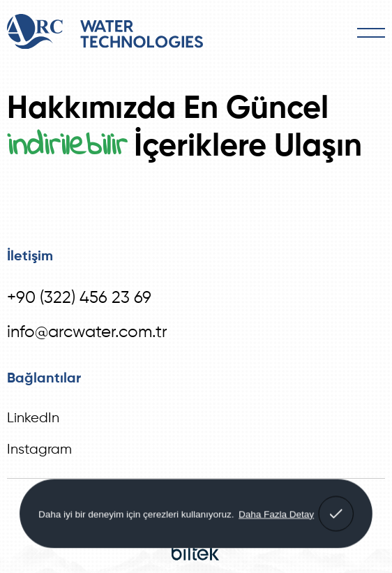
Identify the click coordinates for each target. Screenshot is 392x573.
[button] (336, 514)
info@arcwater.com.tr (87, 332)
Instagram (39, 450)
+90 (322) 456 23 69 (79, 298)
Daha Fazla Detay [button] (276, 513)
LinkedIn (33, 418)
